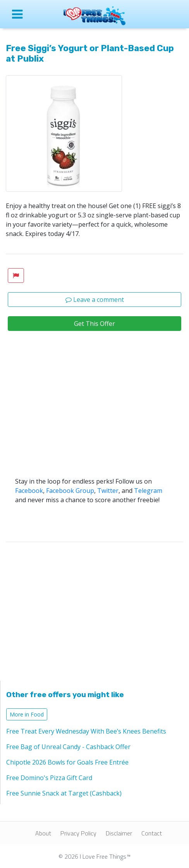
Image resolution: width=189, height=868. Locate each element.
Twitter (108, 491)
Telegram (148, 491)
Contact (152, 833)
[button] (16, 276)
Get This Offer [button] (94, 324)
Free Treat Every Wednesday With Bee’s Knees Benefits (86, 731)
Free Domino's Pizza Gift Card (49, 778)
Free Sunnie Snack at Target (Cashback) (64, 793)
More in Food (27, 714)
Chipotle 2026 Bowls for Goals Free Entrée (67, 762)
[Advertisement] (94, 418)
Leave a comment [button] (95, 300)
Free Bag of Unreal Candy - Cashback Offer (68, 747)
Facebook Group (70, 491)
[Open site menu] (24, 14)
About (43, 833)
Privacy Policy (78, 833)
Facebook (29, 491)
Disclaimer (119, 833)
